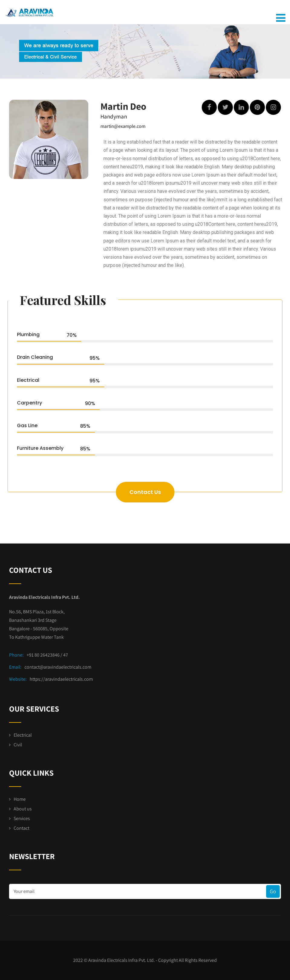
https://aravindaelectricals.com (61, 679)
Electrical (23, 735)
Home (20, 799)
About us (23, 809)
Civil (18, 745)
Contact (21, 828)
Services (22, 818)
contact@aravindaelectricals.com (58, 667)
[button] (145, 492)
